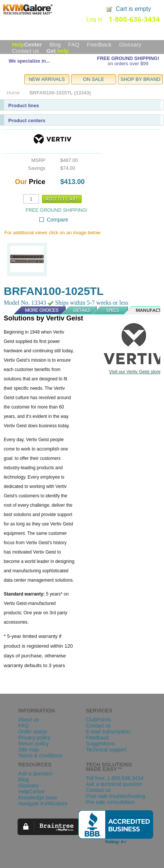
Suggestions (100, 744)
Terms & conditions (40, 756)
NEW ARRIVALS (47, 79)
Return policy (34, 744)
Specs (113, 310)
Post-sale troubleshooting (115, 796)
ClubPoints (98, 720)
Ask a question (36, 774)
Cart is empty (133, 9)
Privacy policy (34, 738)
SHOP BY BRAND (140, 79)
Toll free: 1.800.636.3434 (115, 778)
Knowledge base (38, 798)
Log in (94, 19)
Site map (29, 750)
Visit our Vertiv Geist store (135, 372)
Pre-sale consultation (110, 802)
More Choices (36, 310)
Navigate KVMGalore (43, 804)
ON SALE (94, 79)
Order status (33, 732)
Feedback (99, 44)
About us (29, 720)
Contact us (25, 51)
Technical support (106, 750)
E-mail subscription (108, 732)
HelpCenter (32, 792)
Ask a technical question (114, 784)
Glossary (130, 44)
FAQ (74, 44)
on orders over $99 (128, 64)
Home (13, 93)
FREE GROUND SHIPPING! (128, 58)
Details (79, 310)
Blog (55, 44)
